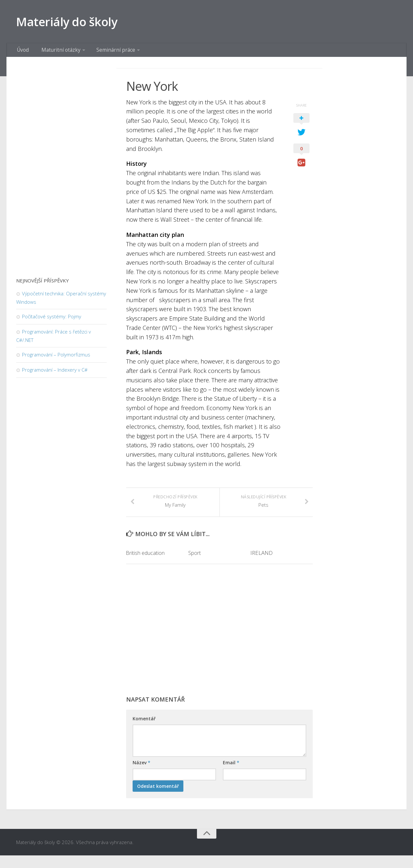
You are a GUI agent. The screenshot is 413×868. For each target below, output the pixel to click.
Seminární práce (106, 53)
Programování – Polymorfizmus (56, 359)
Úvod (22, 53)
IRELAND (261, 565)
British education (146, 565)
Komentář (144, 731)
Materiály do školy (74, 22)
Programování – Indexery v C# (55, 374)
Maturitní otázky (55, 53)
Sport (195, 565)
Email (231, 775)
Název (141, 775)
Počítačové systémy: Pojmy (52, 321)
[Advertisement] (219, 645)
